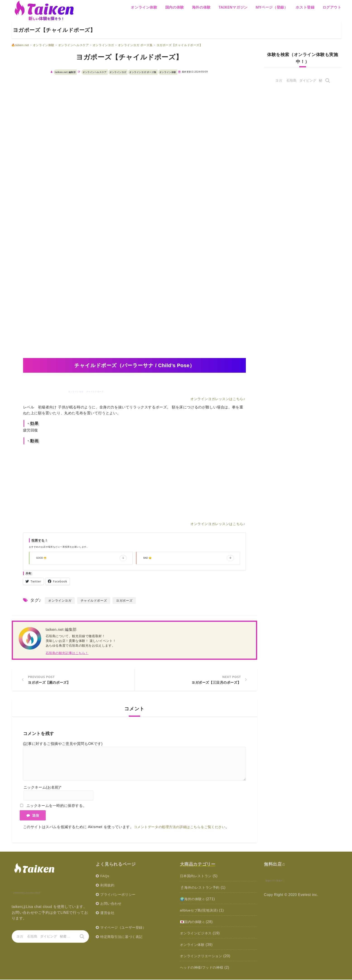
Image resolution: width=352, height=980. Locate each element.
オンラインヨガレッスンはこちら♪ (216, 399)
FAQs (105, 876)
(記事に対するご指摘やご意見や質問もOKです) (63, 744)
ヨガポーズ (128, 600)
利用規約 (108, 886)
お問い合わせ (112, 904)
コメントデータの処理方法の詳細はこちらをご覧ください (183, 827)
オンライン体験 (144, 7)
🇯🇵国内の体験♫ (193, 922)
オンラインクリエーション (202, 957)
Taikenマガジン (233, 7)
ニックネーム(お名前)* (43, 788)
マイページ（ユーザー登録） (125, 928)
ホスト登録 (305, 7)
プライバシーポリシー (119, 895)
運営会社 (108, 913)
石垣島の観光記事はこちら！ (67, 653)
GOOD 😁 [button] (82, 558)
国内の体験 (175, 7)
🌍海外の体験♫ (193, 899)
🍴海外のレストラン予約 (201, 888)
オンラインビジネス (197, 934)
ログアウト (332, 7)
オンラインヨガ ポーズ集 (143, 72)
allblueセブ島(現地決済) (200, 911)
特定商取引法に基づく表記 (123, 937)
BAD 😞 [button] (189, 558)
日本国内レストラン (197, 876)
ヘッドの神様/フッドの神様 (203, 968)
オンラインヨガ (118, 72)
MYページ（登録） (272, 7)
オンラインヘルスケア (95, 72)
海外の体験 (201, 7)
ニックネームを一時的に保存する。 (57, 806)
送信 (33, 816)
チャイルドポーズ (96, 600)
